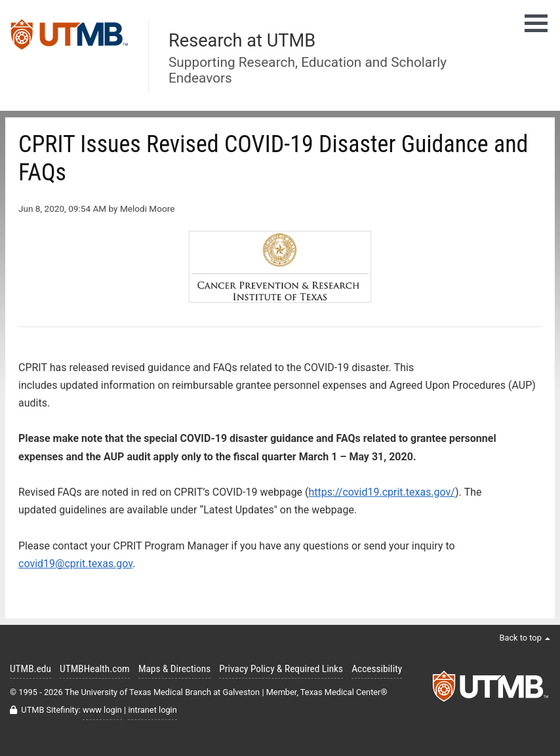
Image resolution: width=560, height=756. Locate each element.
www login (102, 710)
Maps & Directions (174, 669)
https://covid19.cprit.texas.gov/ (382, 492)
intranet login (152, 710)
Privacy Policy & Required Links (281, 669)
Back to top (525, 638)
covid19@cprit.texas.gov (75, 564)
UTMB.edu (30, 669)
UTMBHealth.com (95, 669)
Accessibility (377, 669)
